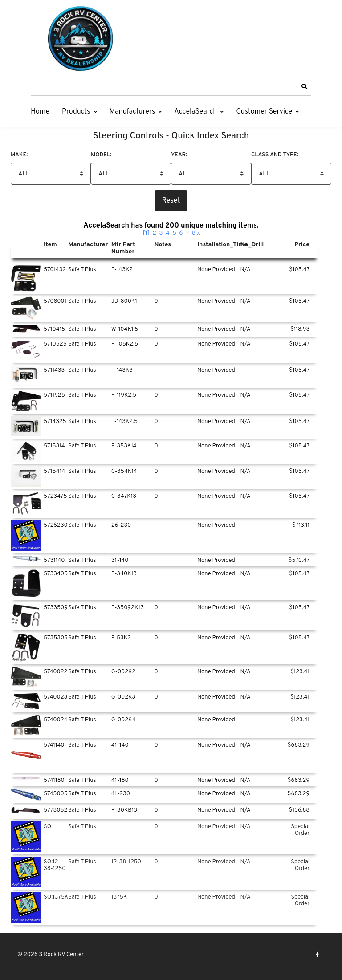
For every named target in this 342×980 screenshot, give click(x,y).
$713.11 (301, 525)
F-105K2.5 (125, 344)
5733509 (56, 608)
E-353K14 (124, 446)
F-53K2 (121, 638)
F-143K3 (122, 370)
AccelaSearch (195, 112)
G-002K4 (124, 720)
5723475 (55, 496)
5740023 (55, 697)
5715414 (54, 472)
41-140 (120, 745)
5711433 (54, 370)
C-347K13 (124, 496)
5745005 (56, 794)
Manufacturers (132, 112)
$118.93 (300, 329)
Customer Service (264, 112)
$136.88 (299, 810)
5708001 (55, 301)
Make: (19, 155)
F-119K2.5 (124, 395)
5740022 (55, 672)
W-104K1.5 (125, 329)
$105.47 (299, 270)
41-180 (120, 781)
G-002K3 (123, 697)
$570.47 (299, 561)
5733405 (56, 574)
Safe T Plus (82, 270)
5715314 (54, 446)
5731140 (54, 561)
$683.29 (299, 745)
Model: (101, 155)
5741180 (54, 781)
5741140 (54, 745)
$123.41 (300, 672)
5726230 (56, 525)
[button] (304, 87)
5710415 (54, 329)
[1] (146, 233)
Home (40, 112)
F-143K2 (122, 270)
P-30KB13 (124, 810)
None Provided (216, 270)
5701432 (55, 270)
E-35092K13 (128, 608)
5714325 (55, 422)
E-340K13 (124, 574)
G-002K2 (124, 672)
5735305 (56, 638)
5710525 (55, 344)
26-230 (121, 525)
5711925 (54, 395)
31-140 (120, 561)
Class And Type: (275, 155)
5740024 (55, 720)
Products (76, 112)
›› (199, 233)
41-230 (121, 794)
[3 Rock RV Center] (80, 39)
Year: (179, 155)
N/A (246, 270)
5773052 (55, 810)
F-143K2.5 (124, 422)
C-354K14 (124, 472)
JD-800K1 (124, 301)
